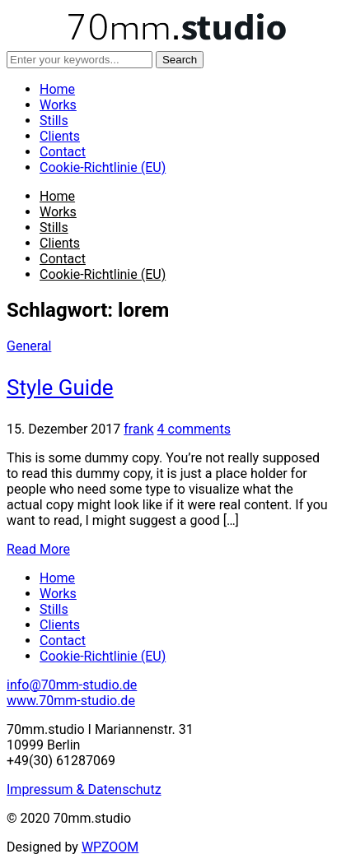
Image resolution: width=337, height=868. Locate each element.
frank (138, 429)
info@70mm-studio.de (72, 685)
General (29, 346)
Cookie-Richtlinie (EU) (103, 167)
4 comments (194, 429)
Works (58, 105)
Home (57, 89)
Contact (63, 152)
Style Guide (60, 388)
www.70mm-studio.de (71, 701)
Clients (60, 136)
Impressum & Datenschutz (84, 789)
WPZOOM (110, 847)
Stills (54, 121)
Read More (38, 549)
